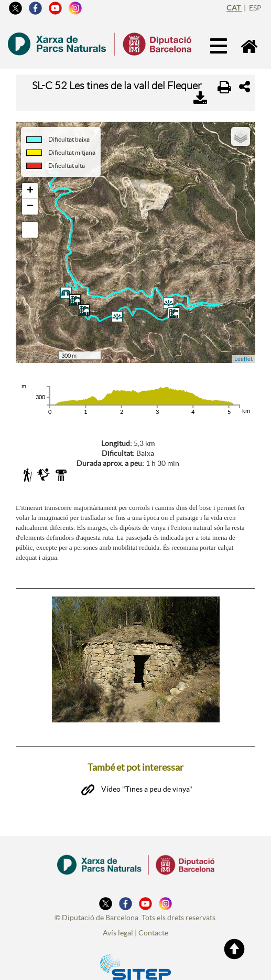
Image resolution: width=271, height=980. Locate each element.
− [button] (30, 207)
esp (255, 8)
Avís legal (118, 928)
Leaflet (243, 359)
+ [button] (30, 191)
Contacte (153, 928)
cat (234, 8)
